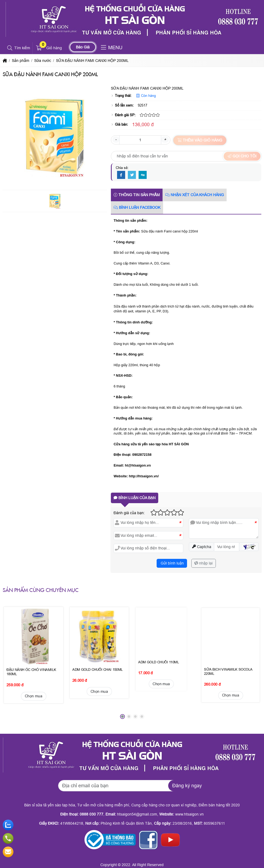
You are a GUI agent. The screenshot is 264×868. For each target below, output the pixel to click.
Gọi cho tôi (242, 156)
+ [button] (165, 139)
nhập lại (203, 563)
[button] (10, 48)
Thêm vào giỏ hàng (200, 140)
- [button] (116, 139)
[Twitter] (132, 175)
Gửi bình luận (172, 563)
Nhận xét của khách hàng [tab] (195, 195)
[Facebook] (121, 175)
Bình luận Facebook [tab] (137, 207)
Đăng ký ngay (187, 786)
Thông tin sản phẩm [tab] (137, 195)
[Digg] (143, 175)
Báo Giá (83, 47)
